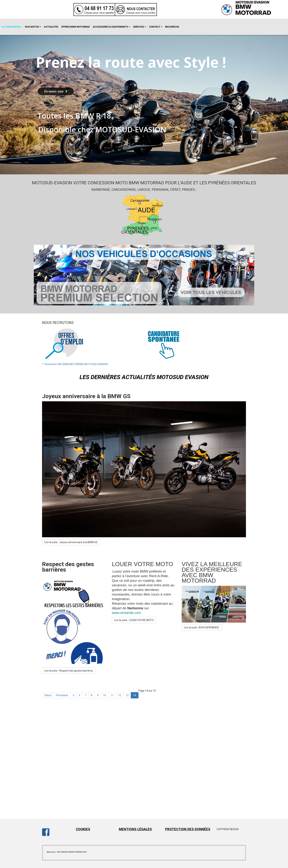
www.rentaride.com (126, 613)
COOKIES (83, 829)
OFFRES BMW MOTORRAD (75, 27)
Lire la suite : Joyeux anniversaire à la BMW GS (71, 542)
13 (127, 695)
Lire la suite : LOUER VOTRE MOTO (134, 620)
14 (135, 695)
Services (138, 27)
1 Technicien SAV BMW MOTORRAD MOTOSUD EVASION (75, 364)
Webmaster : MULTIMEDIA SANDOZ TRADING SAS (67, 852)
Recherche (172, 27)
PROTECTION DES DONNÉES (188, 829)
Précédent (62, 695)
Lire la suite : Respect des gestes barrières (69, 671)
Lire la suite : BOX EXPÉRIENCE (202, 627)
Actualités (51, 27)
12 (120, 695)
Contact (155, 27)
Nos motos (32, 27)
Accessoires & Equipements (110, 27)
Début (48, 695)
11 (112, 695)
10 (105, 695)
